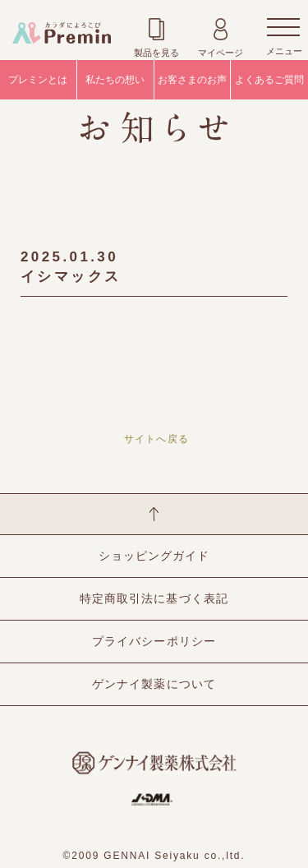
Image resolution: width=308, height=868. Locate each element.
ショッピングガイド (154, 556)
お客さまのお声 (192, 80)
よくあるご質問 (269, 80)
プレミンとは (38, 80)
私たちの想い (115, 80)
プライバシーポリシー (154, 641)
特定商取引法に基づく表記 (154, 598)
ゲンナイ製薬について (154, 684)
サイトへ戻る (156, 439)
